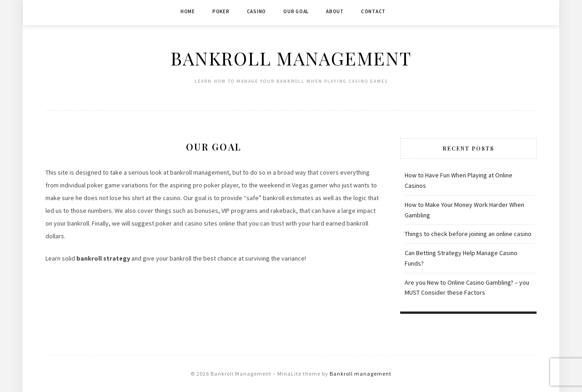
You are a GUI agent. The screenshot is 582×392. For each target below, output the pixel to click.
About (335, 11)
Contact (373, 11)
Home (188, 11)
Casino (257, 11)
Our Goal (296, 11)
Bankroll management (361, 374)
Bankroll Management (291, 58)
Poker (221, 11)
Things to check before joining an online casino (468, 234)
